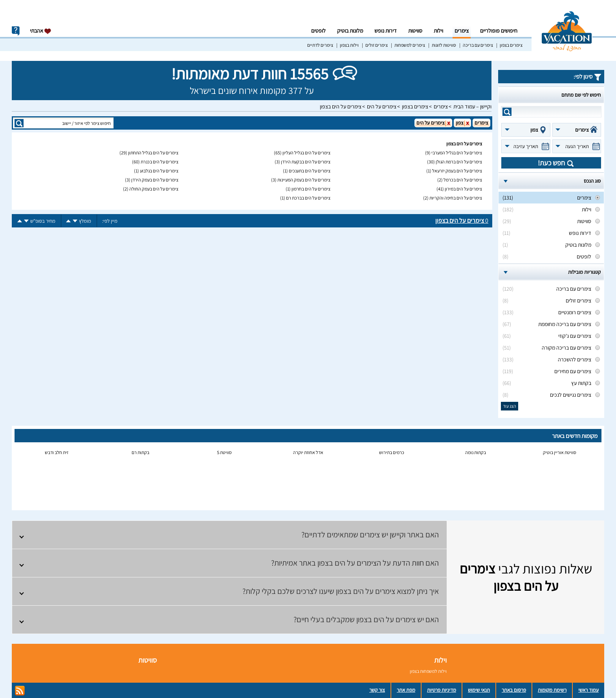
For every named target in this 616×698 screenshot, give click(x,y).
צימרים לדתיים (320, 45)
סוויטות (415, 31)
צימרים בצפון (511, 45)
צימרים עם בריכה (478, 45)
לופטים (318, 31)
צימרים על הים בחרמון (311, 189)
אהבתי (41, 31)
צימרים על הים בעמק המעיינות (304, 180)
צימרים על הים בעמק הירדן (155, 180)
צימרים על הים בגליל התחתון (153, 153)
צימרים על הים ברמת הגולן (459, 162)
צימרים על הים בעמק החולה (154, 189)
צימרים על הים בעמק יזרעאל (457, 171)
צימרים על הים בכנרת (159, 162)
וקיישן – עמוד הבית (472, 106)
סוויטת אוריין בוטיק (560, 452)
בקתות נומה (476, 452)
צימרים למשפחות (410, 45)
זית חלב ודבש (57, 452)
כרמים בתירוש (392, 452)
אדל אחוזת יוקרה (308, 452)
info (16, 31)
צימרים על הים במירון (463, 189)
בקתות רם (140, 452)
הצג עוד (510, 406)
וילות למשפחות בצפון (428, 671)
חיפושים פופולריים (499, 31)
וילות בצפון (349, 45)
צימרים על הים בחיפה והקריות (456, 198)
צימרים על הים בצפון (341, 106)
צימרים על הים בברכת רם (308, 198)
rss (20, 691)
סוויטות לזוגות (444, 45)
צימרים (462, 31)
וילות (438, 31)
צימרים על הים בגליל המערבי (457, 153)
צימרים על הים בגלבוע (159, 171)
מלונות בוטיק (350, 31)
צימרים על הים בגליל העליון (306, 153)
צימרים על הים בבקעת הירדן (306, 162)
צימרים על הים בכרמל (463, 180)
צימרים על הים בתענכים (310, 171)
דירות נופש (386, 31)
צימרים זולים (377, 45)
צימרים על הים (382, 106)
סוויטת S (224, 452)
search (507, 112)
